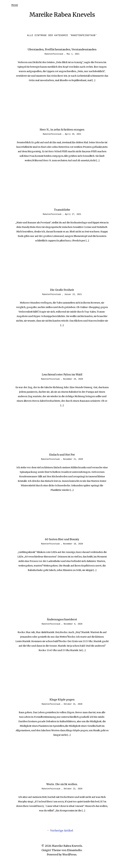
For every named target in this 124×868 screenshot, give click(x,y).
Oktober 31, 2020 (73, 704)
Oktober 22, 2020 (73, 789)
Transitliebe (62, 210)
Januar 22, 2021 (73, 294)
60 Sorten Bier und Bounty (62, 539)
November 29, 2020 (73, 379)
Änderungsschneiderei (62, 619)
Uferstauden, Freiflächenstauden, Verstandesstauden (62, 49)
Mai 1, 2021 (73, 54)
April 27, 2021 (73, 214)
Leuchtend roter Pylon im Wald (62, 374)
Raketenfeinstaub (54, 54)
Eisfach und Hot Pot (62, 455)
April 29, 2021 (73, 134)
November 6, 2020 (73, 624)
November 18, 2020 (73, 544)
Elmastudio (74, 850)
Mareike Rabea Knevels (62, 15)
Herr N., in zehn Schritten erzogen (62, 130)
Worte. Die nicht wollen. (62, 784)
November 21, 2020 (73, 459)
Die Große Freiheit (62, 290)
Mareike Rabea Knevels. (67, 846)
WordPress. (70, 854)
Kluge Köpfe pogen (62, 700)
